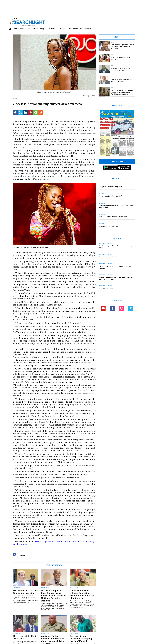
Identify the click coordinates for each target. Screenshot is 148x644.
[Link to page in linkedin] (25, 112)
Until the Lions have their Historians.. (113, 217)
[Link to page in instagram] (122, 308)
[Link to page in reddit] (41, 112)
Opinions (25, 29)
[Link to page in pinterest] (31, 112)
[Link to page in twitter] (20, 112)
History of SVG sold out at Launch (121, 58)
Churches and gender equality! (110, 196)
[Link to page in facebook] (15, 112)
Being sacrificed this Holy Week (111, 187)
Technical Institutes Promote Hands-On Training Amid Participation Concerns (122, 92)
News (15, 29)
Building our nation (106, 289)
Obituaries (53, 29)
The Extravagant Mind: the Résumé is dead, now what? (117, 247)
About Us (77, 29)
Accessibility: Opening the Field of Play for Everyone (115, 267)
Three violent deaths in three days (25, 637)
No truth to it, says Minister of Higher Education (123, 70)
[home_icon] (10, 29)
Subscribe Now (117, 162)
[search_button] (138, 29)
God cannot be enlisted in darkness (112, 257)
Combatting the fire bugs (108, 226)
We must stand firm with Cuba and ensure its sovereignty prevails (116, 278)
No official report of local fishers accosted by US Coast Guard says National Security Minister (54, 596)
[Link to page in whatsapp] (36, 112)
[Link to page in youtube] (103, 308)
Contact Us (65, 29)
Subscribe (88, 29)
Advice (34, 29)
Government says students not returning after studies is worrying (122, 47)
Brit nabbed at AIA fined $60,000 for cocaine (25, 592)
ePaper (43, 29)
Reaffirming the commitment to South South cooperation (116, 207)
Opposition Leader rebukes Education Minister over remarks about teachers (82, 594)
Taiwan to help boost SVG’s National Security (121, 80)
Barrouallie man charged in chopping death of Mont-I (81, 639)
